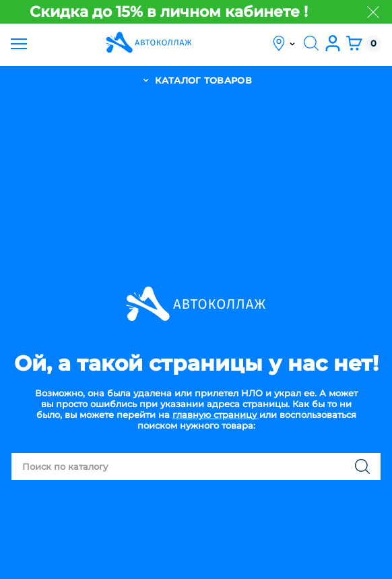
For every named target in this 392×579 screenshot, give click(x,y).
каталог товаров (196, 80)
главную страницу (216, 415)
